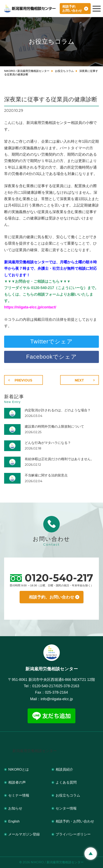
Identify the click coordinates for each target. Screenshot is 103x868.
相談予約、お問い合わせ (51, 597)
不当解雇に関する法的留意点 (46, 475)
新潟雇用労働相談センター (35, 751)
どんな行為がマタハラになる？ (48, 443)
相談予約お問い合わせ (72, 9)
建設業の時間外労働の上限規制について (54, 426)
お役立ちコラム (68, 795)
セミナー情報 (19, 795)
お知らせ (15, 808)
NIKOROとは (19, 769)
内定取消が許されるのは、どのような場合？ (58, 410)
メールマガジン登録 (24, 834)
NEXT (79, 380)
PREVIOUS (23, 380)
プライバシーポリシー (73, 834)
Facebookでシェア (51, 357)
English (14, 821)
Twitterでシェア (51, 342)
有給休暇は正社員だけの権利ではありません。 (59, 459)
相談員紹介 (64, 769)
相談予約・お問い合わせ (75, 821)
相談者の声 (17, 782)
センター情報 (66, 808)
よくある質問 (66, 782)
